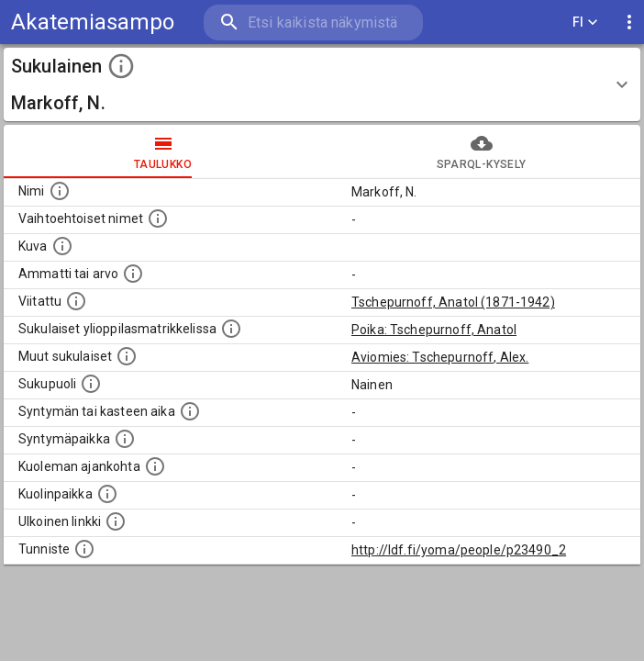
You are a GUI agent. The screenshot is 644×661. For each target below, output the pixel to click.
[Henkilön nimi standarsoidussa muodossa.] (60, 191)
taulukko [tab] (163, 151)
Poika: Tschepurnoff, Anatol (434, 330)
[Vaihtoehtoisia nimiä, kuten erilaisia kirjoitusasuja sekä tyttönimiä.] (158, 218)
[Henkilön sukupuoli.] (91, 384)
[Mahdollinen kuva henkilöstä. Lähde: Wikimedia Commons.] (62, 246)
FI (585, 22)
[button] (322, 84)
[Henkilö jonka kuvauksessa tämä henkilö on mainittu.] (76, 301)
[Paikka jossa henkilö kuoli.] (107, 494)
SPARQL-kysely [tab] (481, 151)
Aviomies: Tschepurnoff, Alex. (440, 357)
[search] (313, 22)
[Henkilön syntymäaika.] (190, 411)
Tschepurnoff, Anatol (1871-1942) (453, 302)
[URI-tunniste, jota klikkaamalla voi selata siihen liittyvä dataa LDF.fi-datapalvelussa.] (84, 549)
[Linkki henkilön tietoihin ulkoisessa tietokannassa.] (116, 521)
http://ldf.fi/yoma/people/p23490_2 (459, 550)
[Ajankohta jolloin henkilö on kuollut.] (155, 466)
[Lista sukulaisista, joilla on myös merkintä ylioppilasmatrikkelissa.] (231, 329)
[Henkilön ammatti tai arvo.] (133, 274)
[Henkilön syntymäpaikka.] (125, 439)
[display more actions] (629, 22)
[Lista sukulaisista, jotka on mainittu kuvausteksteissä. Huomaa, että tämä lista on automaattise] (127, 356)
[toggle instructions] (121, 66)
